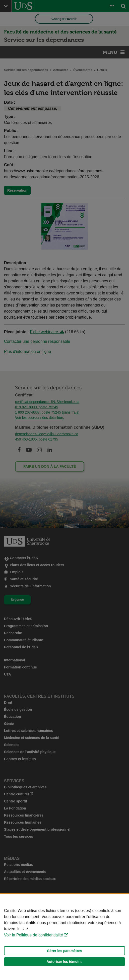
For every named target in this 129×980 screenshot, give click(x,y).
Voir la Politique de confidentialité (34, 935)
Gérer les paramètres (64, 951)
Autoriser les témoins (64, 962)
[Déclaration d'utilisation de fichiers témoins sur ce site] (64, 937)
